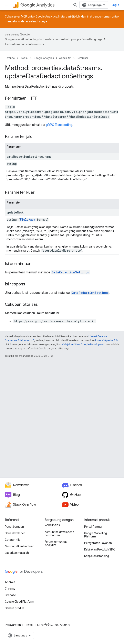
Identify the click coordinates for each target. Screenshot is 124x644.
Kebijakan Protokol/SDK (99, 549)
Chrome (10, 589)
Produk (24, 58)
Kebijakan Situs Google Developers (83, 344)
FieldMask (28, 220)
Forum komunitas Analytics (56, 543)
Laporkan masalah (17, 553)
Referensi (82, 58)
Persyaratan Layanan (98, 543)
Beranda (10, 58)
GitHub (76, 17)
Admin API (65, 58)
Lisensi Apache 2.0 (106, 340)
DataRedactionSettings (70, 272)
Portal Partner (93, 527)
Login (115, 5)
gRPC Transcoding (59, 125)
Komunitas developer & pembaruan (60, 534)
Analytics (37, 5)
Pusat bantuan (14, 527)
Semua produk (14, 608)
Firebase (10, 595)
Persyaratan (13, 625)
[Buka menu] (7, 5)
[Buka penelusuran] (75, 5)
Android (10, 582)
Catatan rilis (13, 540)
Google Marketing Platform (96, 535)
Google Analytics (44, 58)
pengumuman (102, 17)
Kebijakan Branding (97, 556)
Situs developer (15, 533)
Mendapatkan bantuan (20, 546)
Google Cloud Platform (19, 602)
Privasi (29, 625)
